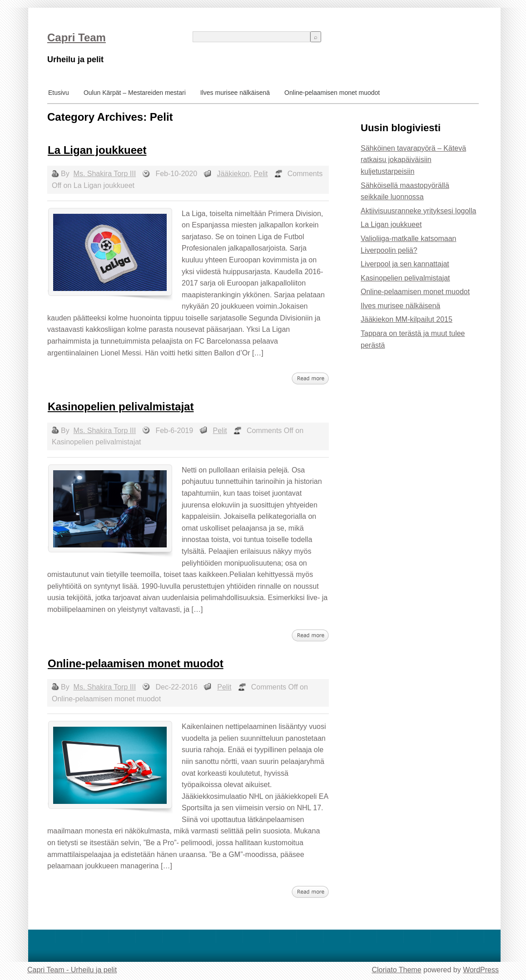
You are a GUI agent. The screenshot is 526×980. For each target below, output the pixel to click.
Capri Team (77, 37)
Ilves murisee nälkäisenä (235, 93)
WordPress (481, 970)
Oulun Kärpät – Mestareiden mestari (135, 93)
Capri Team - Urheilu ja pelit (72, 970)
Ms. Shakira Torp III (105, 174)
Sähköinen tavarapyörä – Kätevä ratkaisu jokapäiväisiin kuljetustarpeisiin (413, 160)
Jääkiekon (233, 174)
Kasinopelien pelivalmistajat (121, 406)
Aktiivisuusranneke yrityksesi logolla (418, 211)
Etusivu (59, 93)
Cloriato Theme (396, 970)
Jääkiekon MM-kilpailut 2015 (407, 319)
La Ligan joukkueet (97, 150)
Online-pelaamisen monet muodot (332, 93)
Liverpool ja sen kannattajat (405, 264)
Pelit (261, 174)
